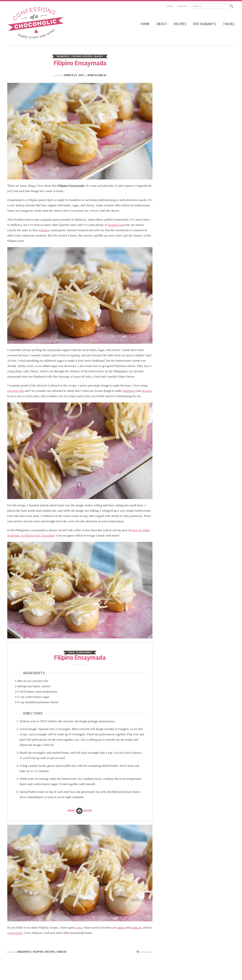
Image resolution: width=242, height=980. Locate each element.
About (162, 24)
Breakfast (64, 56)
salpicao (136, 927)
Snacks (98, 56)
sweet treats (15, 933)
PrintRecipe (80, 811)
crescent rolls (16, 391)
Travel (229, 24)
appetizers (129, 391)
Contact (182, 6)
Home (145, 24)
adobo (121, 927)
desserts (147, 391)
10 (144, 952)
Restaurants (205, 24)
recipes (180, 24)
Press (170, 6)
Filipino (77, 56)
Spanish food (116, 225)
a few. (79, 927)
